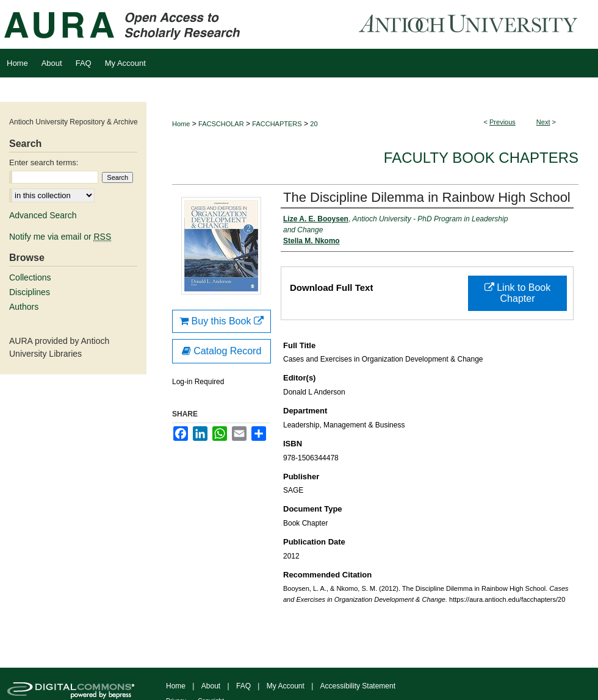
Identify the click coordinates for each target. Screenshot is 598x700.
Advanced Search (43, 215)
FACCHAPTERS (277, 124)
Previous (503, 122)
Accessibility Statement (358, 686)
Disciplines (30, 292)
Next (543, 122)
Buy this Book (222, 321)
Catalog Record (222, 351)
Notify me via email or (60, 237)
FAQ (243, 686)
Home (181, 124)
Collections (30, 277)
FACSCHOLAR (221, 124)
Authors (24, 307)
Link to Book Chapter (518, 293)
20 (314, 124)
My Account (286, 686)
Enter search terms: (44, 162)
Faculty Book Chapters (481, 158)
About (211, 686)
